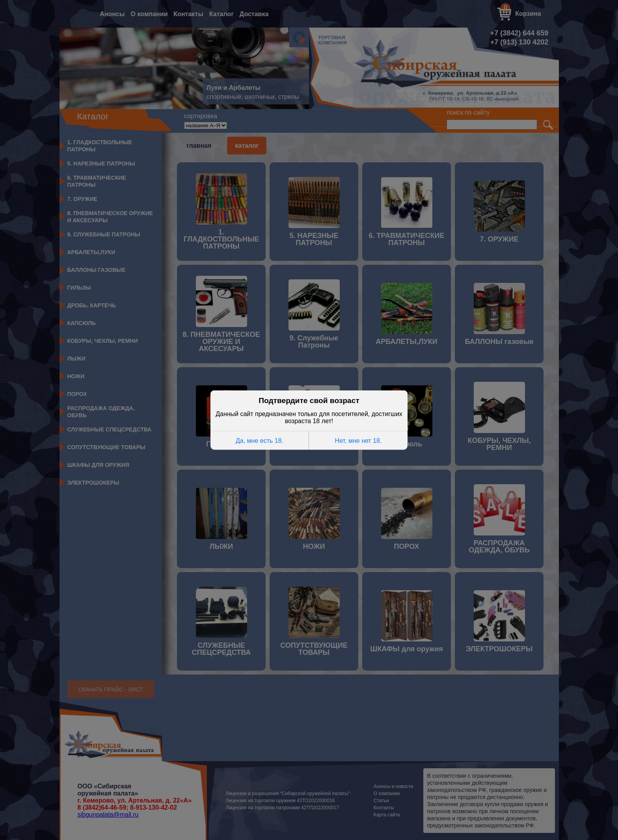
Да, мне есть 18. (260, 440)
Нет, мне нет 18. (358, 440)
